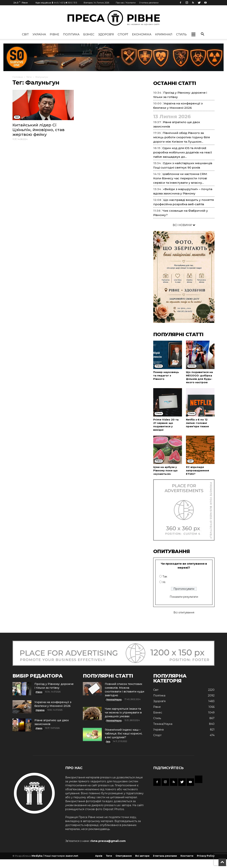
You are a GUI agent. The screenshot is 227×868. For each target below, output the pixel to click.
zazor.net (72, 856)
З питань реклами (149, 3)
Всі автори (142, 856)
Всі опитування (184, 612)
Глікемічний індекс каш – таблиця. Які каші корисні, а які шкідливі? (124, 734)
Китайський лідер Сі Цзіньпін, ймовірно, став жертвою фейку (38, 130)
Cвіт (25, 34)
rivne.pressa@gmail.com (108, 841)
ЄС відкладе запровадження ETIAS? (197, 470)
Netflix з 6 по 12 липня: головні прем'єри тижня (197, 423)
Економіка (142, 34)
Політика (71, 34)
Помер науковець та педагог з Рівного (166, 375)
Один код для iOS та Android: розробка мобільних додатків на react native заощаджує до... (183, 152)
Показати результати (184, 597)
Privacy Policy (206, 856)
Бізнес (89, 34)
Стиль (181, 34)
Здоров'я (106, 34)
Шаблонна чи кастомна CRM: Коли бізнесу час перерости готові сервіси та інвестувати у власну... (180, 178)
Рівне (54, 34)
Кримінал (164, 34)
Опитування (124, 856)
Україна (39, 34)
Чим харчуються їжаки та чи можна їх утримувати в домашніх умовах (123, 713)
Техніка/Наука (163, 724)
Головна (18, 77)
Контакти (187, 856)
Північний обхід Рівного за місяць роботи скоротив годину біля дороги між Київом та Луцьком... (182, 137)
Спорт (123, 34)
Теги (29, 77)
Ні (164, 582)
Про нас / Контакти (126, 3)
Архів (99, 856)
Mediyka (37, 856)
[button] (193, 34)
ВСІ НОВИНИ (184, 225)
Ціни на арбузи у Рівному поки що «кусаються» (165, 470)
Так (165, 577)
